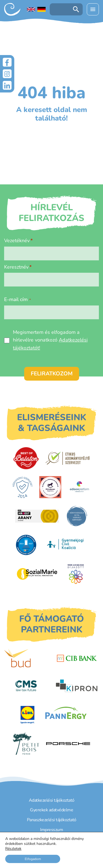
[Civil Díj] (76, 574)
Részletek (13, 849)
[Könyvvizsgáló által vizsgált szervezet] (77, 516)
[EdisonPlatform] (80, 487)
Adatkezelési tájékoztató (52, 800)
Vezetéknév (17, 241)
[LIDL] (27, 715)
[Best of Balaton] (26, 458)
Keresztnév (16, 267)
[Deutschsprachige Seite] (41, 9)
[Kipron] (77, 686)
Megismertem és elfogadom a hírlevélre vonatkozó (50, 340)
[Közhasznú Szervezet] (22, 487)
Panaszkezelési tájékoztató (52, 820)
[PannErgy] (66, 715)
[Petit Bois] (26, 744)
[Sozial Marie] (37, 574)
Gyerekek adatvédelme (51, 810)
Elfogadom (33, 859)
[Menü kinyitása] (93, 9)
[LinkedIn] (7, 85)
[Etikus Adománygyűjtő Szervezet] (68, 458)
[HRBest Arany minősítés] (37, 516)
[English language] (31, 9)
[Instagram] (7, 74)
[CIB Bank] (77, 658)
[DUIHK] (26, 545)
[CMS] (26, 686)
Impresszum (51, 830)
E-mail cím (17, 299)
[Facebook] (7, 62)
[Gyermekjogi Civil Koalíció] (66, 545)
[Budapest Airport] (26, 658)
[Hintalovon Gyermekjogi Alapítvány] (50, 487)
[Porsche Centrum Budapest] (68, 744)
